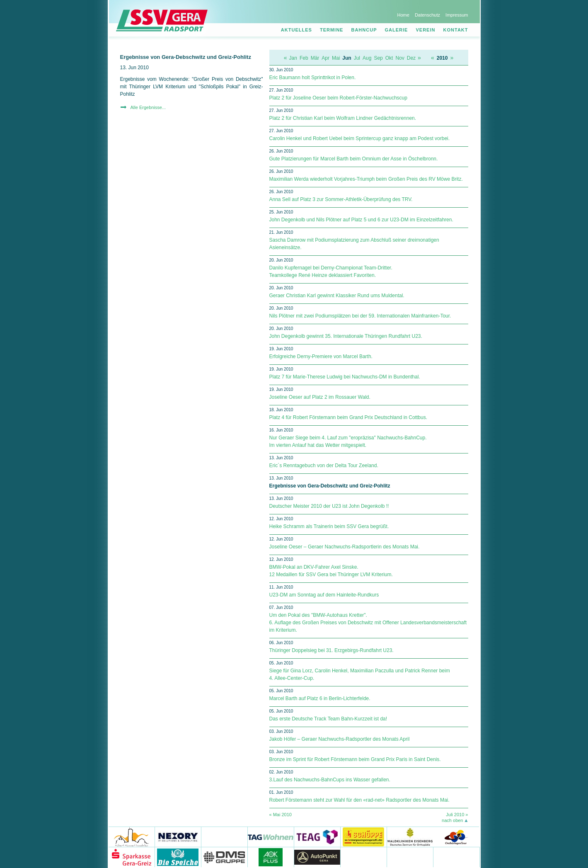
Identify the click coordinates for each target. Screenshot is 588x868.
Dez (411, 58)
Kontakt (456, 30)
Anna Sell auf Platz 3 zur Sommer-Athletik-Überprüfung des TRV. (341, 199)
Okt (389, 58)
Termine (332, 30)
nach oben (452, 820)
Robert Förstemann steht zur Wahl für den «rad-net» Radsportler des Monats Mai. (359, 800)
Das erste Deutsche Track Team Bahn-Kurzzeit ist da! (328, 719)
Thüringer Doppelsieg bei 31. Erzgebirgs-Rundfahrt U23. (332, 650)
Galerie (397, 30)
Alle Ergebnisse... (148, 107)
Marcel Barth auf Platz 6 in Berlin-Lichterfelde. (320, 698)
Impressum (457, 15)
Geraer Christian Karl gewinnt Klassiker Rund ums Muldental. (337, 296)
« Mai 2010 (281, 815)
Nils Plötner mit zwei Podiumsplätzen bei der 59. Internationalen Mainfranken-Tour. (360, 316)
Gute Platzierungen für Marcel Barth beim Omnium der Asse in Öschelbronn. (354, 159)
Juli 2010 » (457, 815)
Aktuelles (296, 30)
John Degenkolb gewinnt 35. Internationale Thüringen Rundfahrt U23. (346, 336)
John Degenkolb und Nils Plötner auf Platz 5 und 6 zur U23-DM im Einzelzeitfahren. (361, 220)
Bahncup (364, 30)
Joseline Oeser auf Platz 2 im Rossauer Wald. (320, 397)
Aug (367, 58)
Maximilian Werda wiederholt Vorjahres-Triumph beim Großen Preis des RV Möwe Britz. (366, 179)
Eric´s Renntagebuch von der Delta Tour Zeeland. (324, 466)
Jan (293, 58)
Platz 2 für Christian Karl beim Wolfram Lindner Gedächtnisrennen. (343, 118)
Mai (336, 58)
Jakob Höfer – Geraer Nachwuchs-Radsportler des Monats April (340, 739)
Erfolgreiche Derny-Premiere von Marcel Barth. (321, 356)
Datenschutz (427, 15)
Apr (325, 58)
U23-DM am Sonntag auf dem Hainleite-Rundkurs (324, 595)
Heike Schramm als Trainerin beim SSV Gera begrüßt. (329, 526)
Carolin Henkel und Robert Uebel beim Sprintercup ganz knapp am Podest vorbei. (360, 138)
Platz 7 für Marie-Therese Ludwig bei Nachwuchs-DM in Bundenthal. (345, 377)
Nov (400, 58)
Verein (426, 30)
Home (403, 15)
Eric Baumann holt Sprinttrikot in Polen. (313, 78)
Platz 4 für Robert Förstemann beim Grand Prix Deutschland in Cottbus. (348, 417)
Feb (304, 58)
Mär (315, 58)
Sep (378, 58)
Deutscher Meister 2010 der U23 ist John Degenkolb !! (329, 506)
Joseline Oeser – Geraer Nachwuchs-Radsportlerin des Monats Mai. (345, 547)
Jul (357, 58)
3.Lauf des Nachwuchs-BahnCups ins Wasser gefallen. (330, 780)
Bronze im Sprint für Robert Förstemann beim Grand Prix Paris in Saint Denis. (355, 759)
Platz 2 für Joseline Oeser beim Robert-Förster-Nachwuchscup (338, 98)
